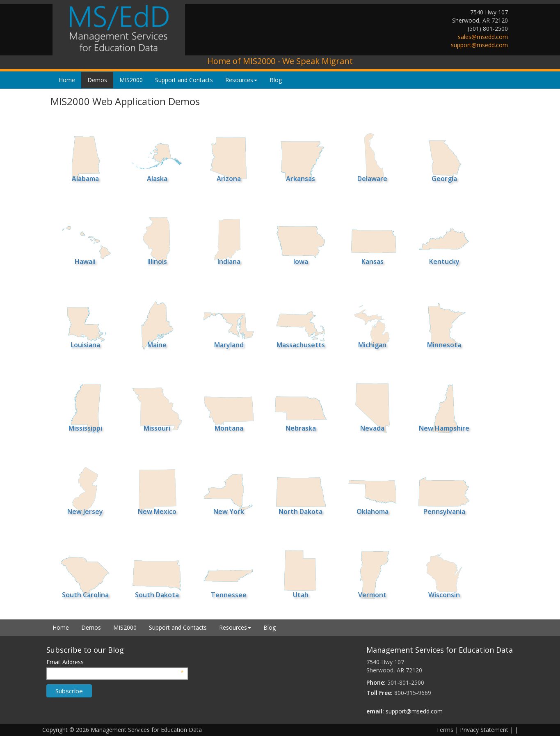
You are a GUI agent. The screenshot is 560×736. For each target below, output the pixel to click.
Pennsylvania (444, 511)
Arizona (229, 179)
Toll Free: (379, 693)
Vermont (372, 595)
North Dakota (301, 511)
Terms (445, 730)
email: (375, 711)
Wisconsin (444, 595)
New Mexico (157, 511)
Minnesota (444, 345)
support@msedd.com (479, 45)
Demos (97, 80)
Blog (276, 80)
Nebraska (301, 428)
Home (67, 80)
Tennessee (229, 595)
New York (229, 511)
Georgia (444, 179)
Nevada (372, 428)
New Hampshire (444, 428)
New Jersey (85, 511)
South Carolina (85, 595)
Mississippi (85, 428)
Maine (157, 345)
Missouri (157, 428)
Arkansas (301, 179)
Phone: (376, 682)
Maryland (229, 345)
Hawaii (85, 261)
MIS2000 (131, 80)
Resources (241, 80)
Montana (229, 428)
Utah (301, 595)
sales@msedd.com (483, 37)
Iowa (301, 261)
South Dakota (157, 595)
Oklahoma (373, 511)
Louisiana (85, 345)
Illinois (157, 261)
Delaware (372, 179)
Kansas (373, 261)
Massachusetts (301, 345)
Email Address (115, 662)
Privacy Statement (484, 730)
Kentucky (444, 261)
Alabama (85, 179)
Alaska (157, 179)
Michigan (372, 345)
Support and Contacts (184, 80)
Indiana (229, 261)
